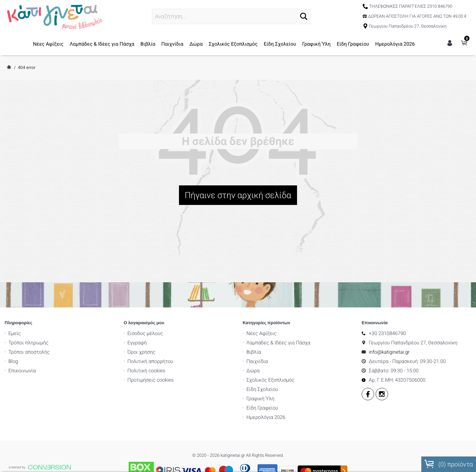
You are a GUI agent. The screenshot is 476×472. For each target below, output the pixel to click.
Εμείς (15, 260)
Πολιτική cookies (146, 297)
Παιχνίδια (172, 44)
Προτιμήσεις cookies (151, 307)
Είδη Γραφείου (353, 44)
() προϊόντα (449, 464)
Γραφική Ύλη (316, 44)
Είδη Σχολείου (280, 44)
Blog (13, 288)
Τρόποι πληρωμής (28, 269)
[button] (304, 16)
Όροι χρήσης (141, 279)
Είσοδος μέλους (145, 260)
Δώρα (196, 44)
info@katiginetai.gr (389, 279)
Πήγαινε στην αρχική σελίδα (238, 195)
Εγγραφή (137, 269)
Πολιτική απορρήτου (150, 288)
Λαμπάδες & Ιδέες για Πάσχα (102, 44)
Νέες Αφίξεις (48, 44)
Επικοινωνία (22, 297)
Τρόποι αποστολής (29, 279)
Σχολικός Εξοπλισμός (233, 44)
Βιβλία (148, 44)
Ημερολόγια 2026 (395, 44)
